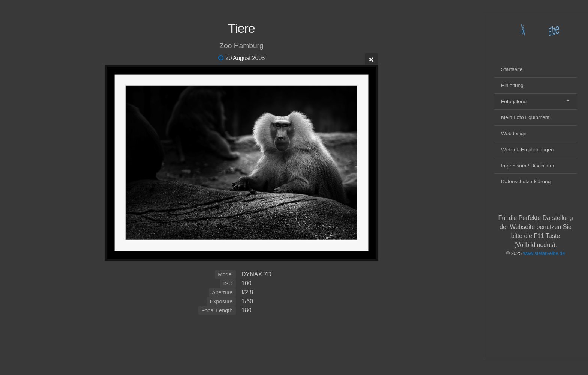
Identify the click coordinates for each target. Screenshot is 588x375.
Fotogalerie (514, 102)
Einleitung (512, 85)
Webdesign (514, 133)
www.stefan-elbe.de (544, 253)
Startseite (512, 69)
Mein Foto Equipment (525, 117)
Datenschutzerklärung (526, 181)
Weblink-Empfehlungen (527, 150)
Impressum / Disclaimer (528, 166)
